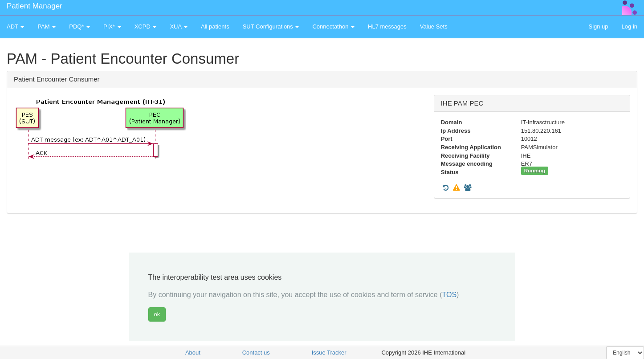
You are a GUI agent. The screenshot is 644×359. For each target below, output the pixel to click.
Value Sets (434, 27)
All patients (215, 27)
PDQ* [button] (79, 27)
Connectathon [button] (333, 27)
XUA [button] (179, 27)
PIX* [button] (112, 27)
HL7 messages (387, 27)
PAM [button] (47, 27)
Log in (630, 27)
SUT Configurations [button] (271, 27)
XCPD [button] (146, 27)
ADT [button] (15, 27)
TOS (449, 295)
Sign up (598, 27)
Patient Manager (35, 6)
